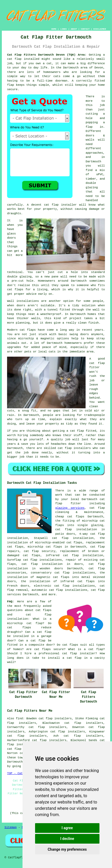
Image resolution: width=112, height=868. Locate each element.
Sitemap (10, 827)
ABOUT (74, 29)
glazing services (70, 508)
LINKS (64, 29)
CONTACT (85, 29)
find (19, 719)
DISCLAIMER (100, 29)
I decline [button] (67, 839)
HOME (54, 29)
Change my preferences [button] (67, 849)
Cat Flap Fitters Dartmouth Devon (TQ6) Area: (47, 55)
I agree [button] (67, 828)
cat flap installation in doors (52, 564)
